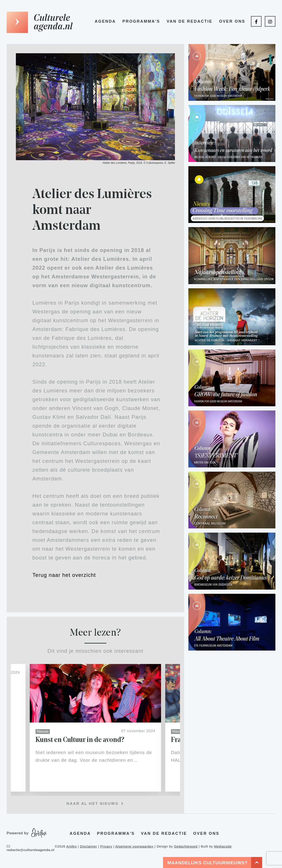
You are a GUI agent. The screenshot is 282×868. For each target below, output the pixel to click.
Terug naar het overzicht (64, 575)
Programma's (141, 21)
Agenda (105, 21)
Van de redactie (189, 21)
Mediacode (223, 847)
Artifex (72, 847)
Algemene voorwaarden (134, 847)
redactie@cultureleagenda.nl (31, 848)
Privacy (106, 847)
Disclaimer (89, 847)
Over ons (232, 21)
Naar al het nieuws (92, 804)
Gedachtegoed (186, 847)
